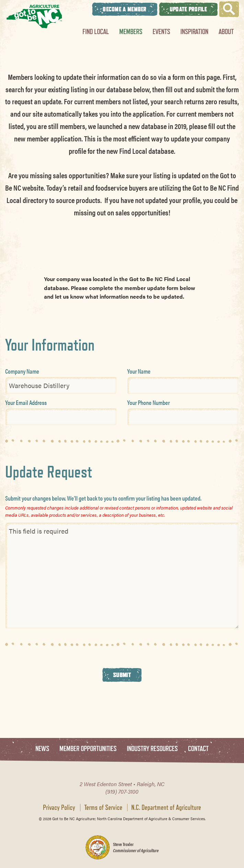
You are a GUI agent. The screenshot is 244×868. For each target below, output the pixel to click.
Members (131, 31)
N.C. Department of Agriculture (166, 807)
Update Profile (188, 9)
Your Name (139, 371)
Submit (122, 675)
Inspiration (194, 31)
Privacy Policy (59, 807)
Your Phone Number (148, 402)
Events (161, 31)
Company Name (22, 371)
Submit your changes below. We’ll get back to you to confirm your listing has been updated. (103, 498)
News (42, 749)
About (226, 31)
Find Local (96, 31)
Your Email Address (26, 402)
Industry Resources (152, 749)
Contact (198, 749)
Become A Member (125, 9)
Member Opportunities (88, 749)
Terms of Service (103, 807)
